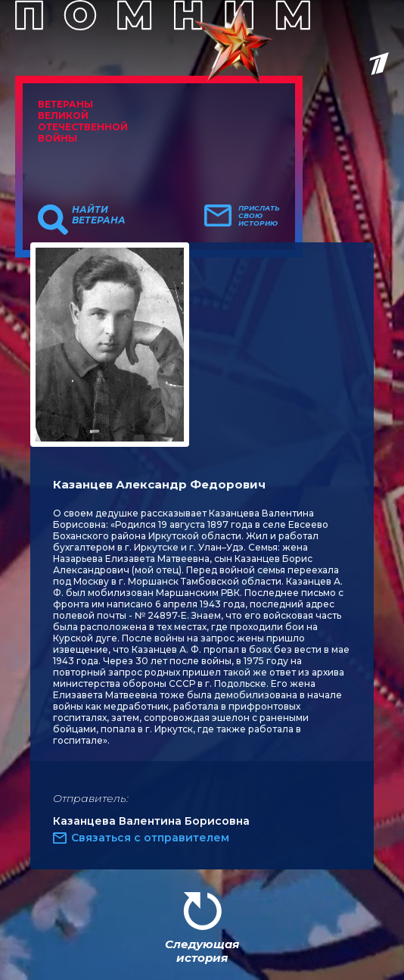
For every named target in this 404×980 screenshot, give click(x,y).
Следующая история (202, 951)
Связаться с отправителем (150, 838)
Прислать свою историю (259, 216)
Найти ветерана (99, 215)
